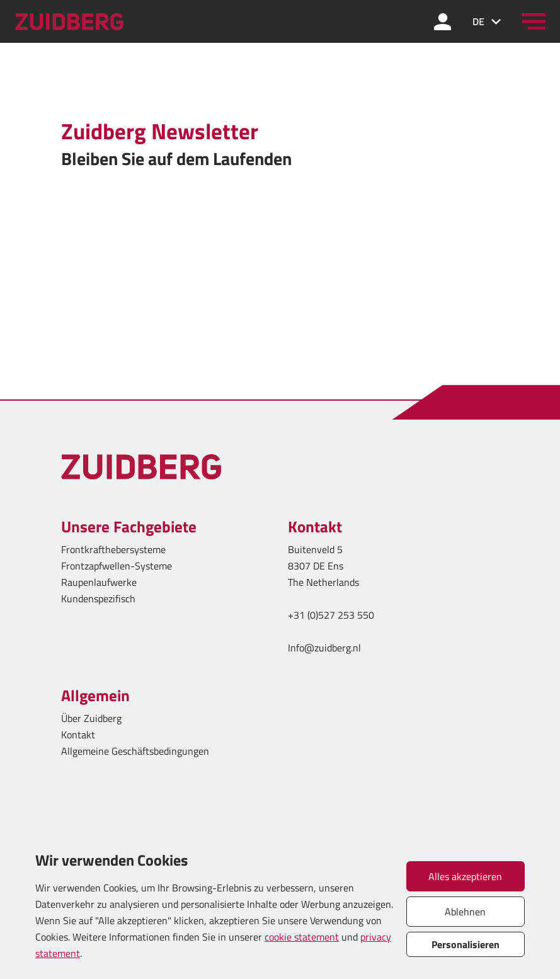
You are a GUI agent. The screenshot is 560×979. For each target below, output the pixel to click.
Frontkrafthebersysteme (113, 549)
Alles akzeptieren (465, 876)
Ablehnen (465, 912)
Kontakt (78, 735)
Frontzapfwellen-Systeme (117, 566)
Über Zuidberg (91, 718)
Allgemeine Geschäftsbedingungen (135, 751)
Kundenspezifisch (98, 598)
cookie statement (302, 937)
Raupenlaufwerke (99, 582)
